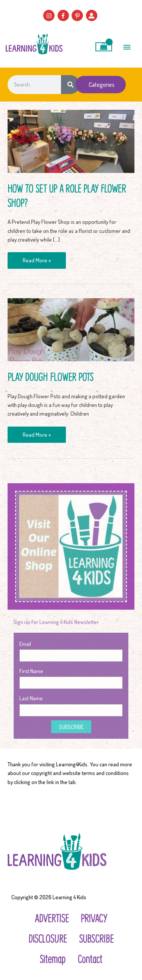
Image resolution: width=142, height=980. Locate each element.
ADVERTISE (52, 918)
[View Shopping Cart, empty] (104, 47)
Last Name (31, 698)
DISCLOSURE (48, 938)
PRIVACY (94, 918)
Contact (90, 959)
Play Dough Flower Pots (51, 377)
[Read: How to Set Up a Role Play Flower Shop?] (71, 140)
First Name (31, 671)
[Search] (70, 85)
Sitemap (52, 959)
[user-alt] (93, 15)
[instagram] (50, 15)
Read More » (37, 258)
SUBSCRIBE (96, 938)
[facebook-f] (64, 15)
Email (26, 644)
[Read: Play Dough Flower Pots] (71, 329)
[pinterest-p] (78, 15)
